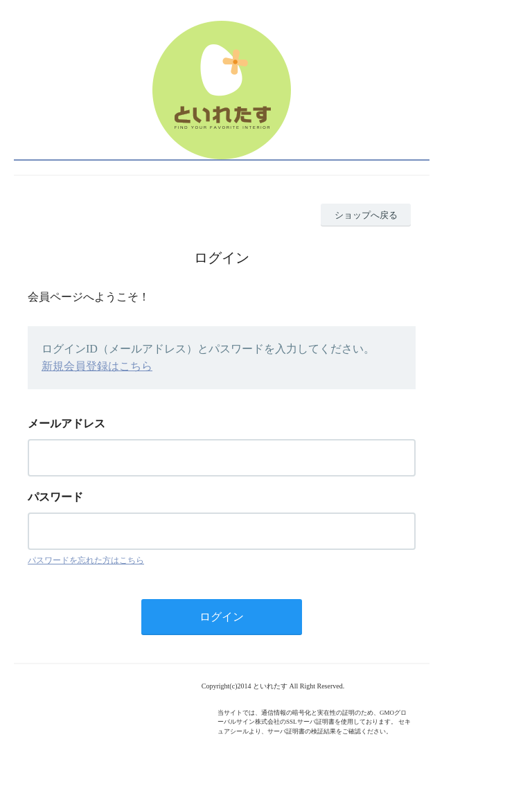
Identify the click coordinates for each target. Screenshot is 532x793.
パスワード (55, 497)
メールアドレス (66, 424)
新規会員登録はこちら (97, 366)
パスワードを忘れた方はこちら (86, 560)
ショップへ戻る (366, 215)
